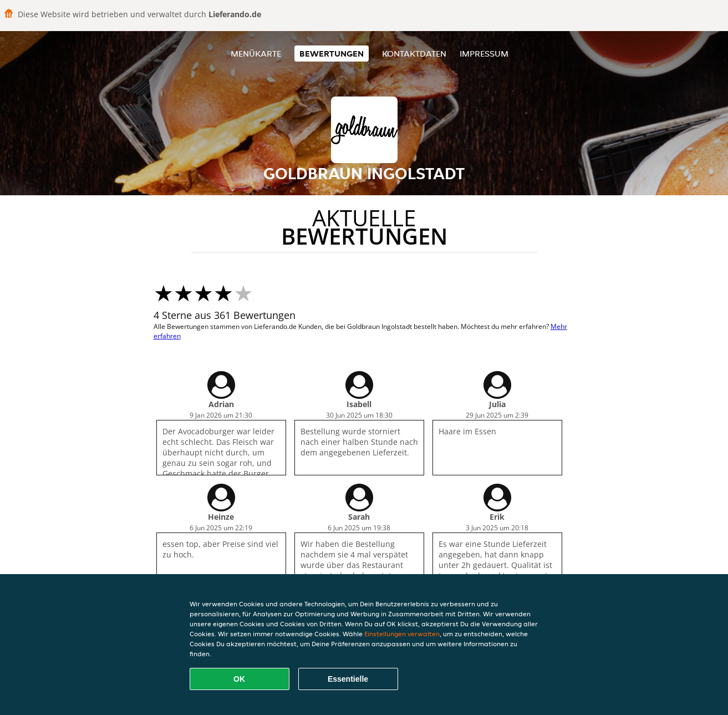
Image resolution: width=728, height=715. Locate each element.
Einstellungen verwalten (402, 634)
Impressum (484, 54)
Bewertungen (332, 54)
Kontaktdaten (414, 54)
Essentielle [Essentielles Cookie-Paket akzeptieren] (348, 679)
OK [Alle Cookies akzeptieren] (239, 679)
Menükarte (256, 54)
